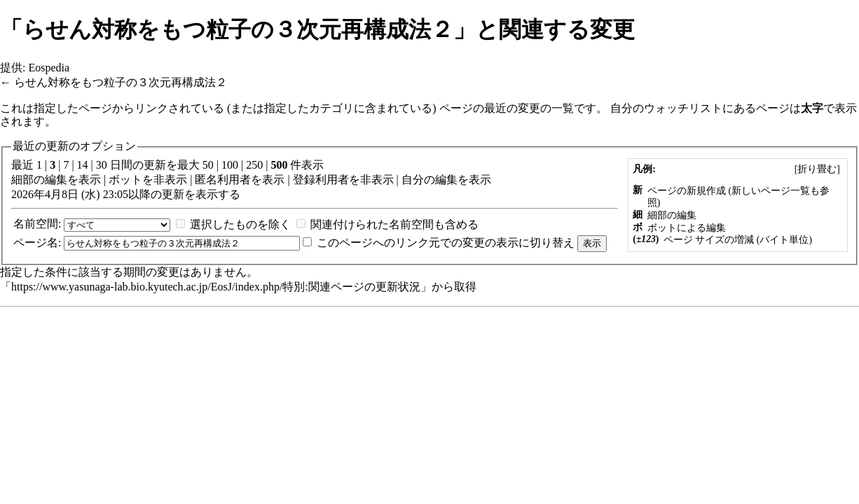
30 (102, 165)
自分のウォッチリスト (666, 108)
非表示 (170, 180)
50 (208, 165)
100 (230, 165)
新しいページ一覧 (771, 191)
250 (254, 165)
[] (817, 169)
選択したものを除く (240, 224)
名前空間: (37, 224)
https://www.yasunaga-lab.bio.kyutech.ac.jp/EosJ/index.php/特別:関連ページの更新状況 (216, 287)
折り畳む (817, 169)
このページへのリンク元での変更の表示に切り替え (446, 243)
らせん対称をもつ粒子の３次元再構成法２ (121, 82)
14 (83, 165)
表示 (90, 180)
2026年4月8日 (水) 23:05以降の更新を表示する (126, 194)
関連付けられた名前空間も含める (394, 224)
